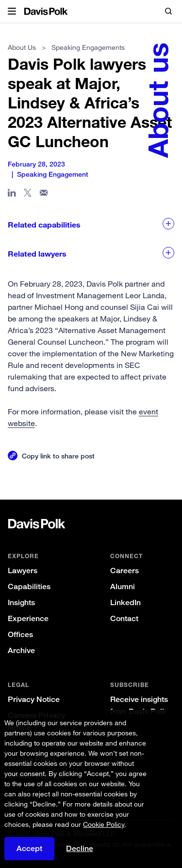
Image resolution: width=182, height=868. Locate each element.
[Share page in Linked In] (12, 195)
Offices (20, 634)
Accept (29, 848)
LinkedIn (125, 602)
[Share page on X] (28, 195)
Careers (124, 571)
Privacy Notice (34, 699)
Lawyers (23, 571)
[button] (12, 12)
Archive (21, 650)
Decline (80, 849)
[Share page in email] (44, 195)
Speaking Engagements (88, 47)
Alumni (123, 586)
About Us (22, 47)
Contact (124, 618)
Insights (21, 602)
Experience (28, 618)
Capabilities (29, 586)
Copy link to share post (58, 456)
